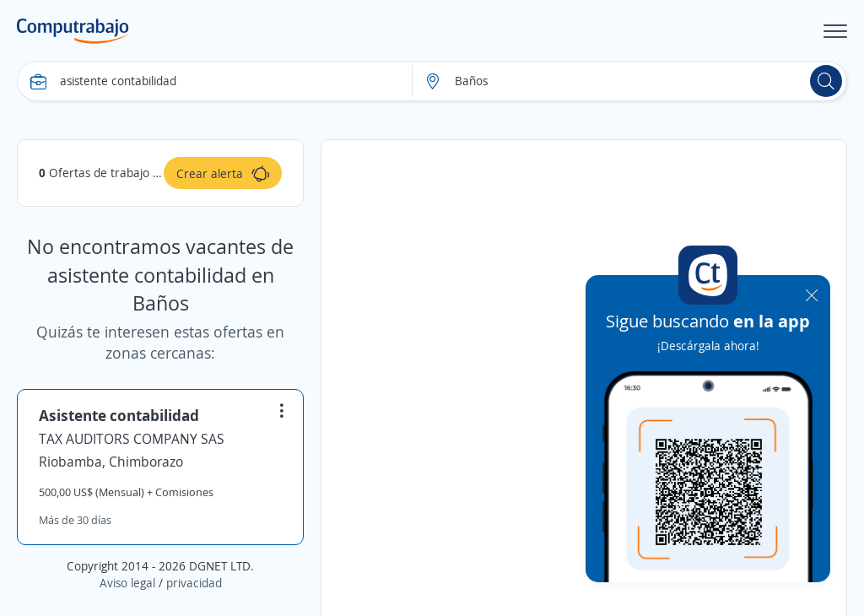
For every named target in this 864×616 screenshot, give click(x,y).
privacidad (194, 583)
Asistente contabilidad (119, 415)
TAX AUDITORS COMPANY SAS (132, 439)
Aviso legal (127, 583)
